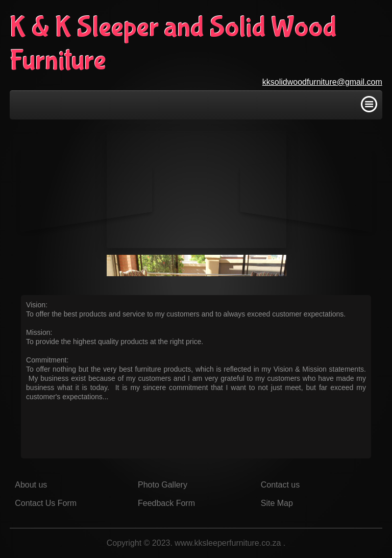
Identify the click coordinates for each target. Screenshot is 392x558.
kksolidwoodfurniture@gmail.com (322, 82)
